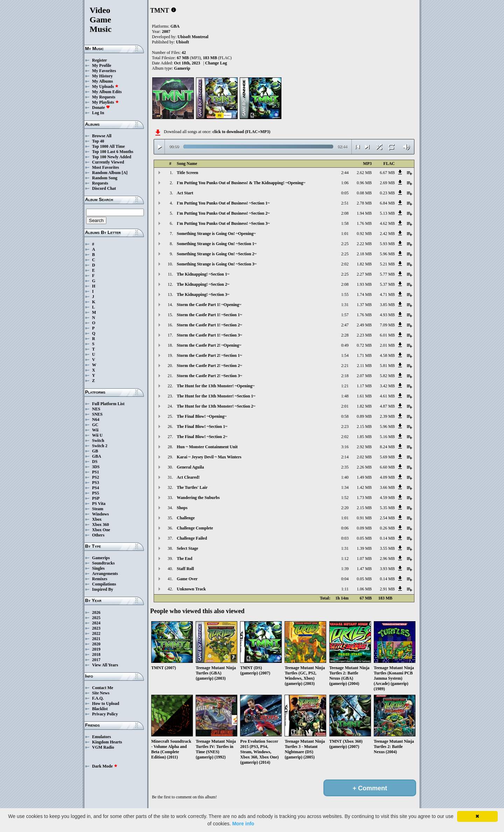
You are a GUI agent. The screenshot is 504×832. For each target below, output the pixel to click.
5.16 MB (387, 437)
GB (95, 451)
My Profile (102, 65)
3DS (96, 467)
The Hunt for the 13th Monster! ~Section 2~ (216, 406)
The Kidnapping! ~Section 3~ (203, 294)
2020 (96, 644)
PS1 (96, 472)
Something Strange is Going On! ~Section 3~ (217, 264)
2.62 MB (364, 173)
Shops (182, 508)
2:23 (345, 427)
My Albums (103, 81)
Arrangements (105, 574)
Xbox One (101, 530)
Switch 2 (100, 446)
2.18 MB (364, 254)
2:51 (345, 203)
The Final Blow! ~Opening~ (202, 416)
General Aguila (190, 467)
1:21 (345, 386)
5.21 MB (387, 264)
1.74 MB (364, 294)
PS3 (96, 483)
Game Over (187, 579)
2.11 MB (364, 366)
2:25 (345, 244)
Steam (98, 509)
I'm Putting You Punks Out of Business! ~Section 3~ (223, 223)
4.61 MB (387, 396)
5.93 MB (387, 244)
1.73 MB (364, 498)
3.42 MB (387, 386)
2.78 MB (364, 203)
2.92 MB (364, 447)
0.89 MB (364, 416)
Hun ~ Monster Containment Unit (207, 447)
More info (243, 824)
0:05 (345, 193)
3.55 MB (387, 548)
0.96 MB (364, 183)
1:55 (345, 294)
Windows (100, 514)
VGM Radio (103, 747)
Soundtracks (103, 563)
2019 (96, 649)
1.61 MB (364, 396)
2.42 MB (387, 234)
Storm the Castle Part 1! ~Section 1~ (209, 315)
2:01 (345, 406)
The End (184, 559)
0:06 (345, 528)
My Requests (104, 97)
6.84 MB (387, 203)
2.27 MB (364, 274)
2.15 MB (364, 427)
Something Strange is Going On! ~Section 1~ (217, 244)
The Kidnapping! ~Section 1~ (203, 274)
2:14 (345, 457)
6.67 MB (387, 173)
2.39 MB (387, 416)
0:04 (345, 579)
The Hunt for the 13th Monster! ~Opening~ (216, 386)
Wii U (97, 435)
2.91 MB (387, 589)
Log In (98, 113)
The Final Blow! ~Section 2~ (202, 437)
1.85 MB (364, 437)
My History (102, 76)
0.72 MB (364, 345)
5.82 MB (387, 376)
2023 (96, 628)
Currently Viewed (108, 162)
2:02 (345, 264)
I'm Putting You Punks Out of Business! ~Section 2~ (223, 213)
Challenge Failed (192, 538)
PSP (96, 498)
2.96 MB (387, 559)
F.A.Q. (98, 698)
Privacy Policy (105, 714)
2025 (96, 618)
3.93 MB (387, 569)
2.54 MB (387, 518)
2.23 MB (364, 335)
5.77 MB (387, 274)
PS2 (96, 477)
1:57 (345, 315)
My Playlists (106, 102)
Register (100, 60)
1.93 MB (364, 284)
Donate (101, 108)
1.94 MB (364, 213)
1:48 (345, 396)
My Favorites (104, 71)
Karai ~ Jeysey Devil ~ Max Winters (209, 457)
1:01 (345, 234)
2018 (96, 654)
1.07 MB (364, 559)
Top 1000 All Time (108, 146)
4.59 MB (387, 498)
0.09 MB (364, 528)
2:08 (345, 213)
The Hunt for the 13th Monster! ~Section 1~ (216, 396)
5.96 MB (387, 254)
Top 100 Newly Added (112, 157)
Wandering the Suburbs (198, 498)
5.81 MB (387, 366)
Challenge (186, 518)
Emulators (101, 737)
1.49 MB (364, 477)
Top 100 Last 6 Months (113, 152)
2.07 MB (364, 376)
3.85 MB (387, 305)
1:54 (345, 355)
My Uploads (105, 86)
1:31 (345, 305)
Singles (98, 568)
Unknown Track (191, 589)
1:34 (345, 487)
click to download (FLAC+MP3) (241, 132)
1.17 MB (364, 386)
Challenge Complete (195, 528)
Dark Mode (105, 766)
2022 (96, 633)
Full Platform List (108, 404)
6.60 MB (387, 467)
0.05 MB (364, 538)
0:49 (345, 345)
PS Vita (99, 504)
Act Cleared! (188, 477)
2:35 (345, 467)
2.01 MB (387, 345)
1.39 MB (364, 548)
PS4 (96, 488)
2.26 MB (364, 467)
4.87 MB (387, 406)
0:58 (345, 416)
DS (95, 462)
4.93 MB (387, 315)
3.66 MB (387, 487)
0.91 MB (364, 518)
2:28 (345, 335)
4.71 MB (387, 294)
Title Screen (187, 173)
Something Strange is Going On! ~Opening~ (216, 234)
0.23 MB (387, 193)
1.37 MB (364, 305)
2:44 (345, 173)
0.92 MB (364, 234)
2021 (96, 639)
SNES (97, 414)
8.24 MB (387, 447)
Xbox (97, 519)
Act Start (185, 193)
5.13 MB (387, 213)
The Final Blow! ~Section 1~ (202, 427)
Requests (100, 183)
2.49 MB (364, 325)
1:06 (345, 183)
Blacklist (100, 709)
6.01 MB (387, 335)
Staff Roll (185, 569)
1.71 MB (364, 355)
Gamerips (101, 558)
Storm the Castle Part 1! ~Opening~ (209, 305)
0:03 (345, 538)
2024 (96, 623)
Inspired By (103, 589)
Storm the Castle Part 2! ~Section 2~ (209, 366)
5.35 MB (387, 508)
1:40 (345, 477)
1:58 (345, 223)
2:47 (345, 325)
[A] (125, 173)
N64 (96, 420)
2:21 (345, 366)
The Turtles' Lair (192, 487)
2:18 (345, 376)
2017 (96, 660)
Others (98, 535)
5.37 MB (387, 284)
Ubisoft (183, 42)
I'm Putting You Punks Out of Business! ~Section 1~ (223, 203)
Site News (101, 693)
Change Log (216, 63)
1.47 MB (364, 569)
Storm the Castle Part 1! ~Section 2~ (209, 325)
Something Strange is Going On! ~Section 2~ (217, 254)
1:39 (345, 569)
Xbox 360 (100, 525)
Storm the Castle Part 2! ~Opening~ (209, 345)
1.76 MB (364, 223)
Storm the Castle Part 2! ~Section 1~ (209, 355)
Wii (95, 430)
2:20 (345, 508)
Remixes (100, 579)
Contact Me (103, 688)
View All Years (105, 665)
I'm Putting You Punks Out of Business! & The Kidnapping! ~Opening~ (241, 183)
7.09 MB (387, 325)
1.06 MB (364, 589)
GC (95, 425)
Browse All (102, 136)
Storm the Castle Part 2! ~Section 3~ (209, 376)
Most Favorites (106, 167)
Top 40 (98, 141)
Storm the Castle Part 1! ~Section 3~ (209, 335)
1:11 (345, 589)
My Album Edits (107, 92)
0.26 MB (387, 528)
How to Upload (106, 703)
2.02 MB (364, 457)
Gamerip (182, 68)
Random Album (106, 173)
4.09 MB (387, 477)
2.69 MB (387, 183)
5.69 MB (387, 457)
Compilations (104, 584)
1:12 (345, 559)
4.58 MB (387, 355)
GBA (97, 456)
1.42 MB (364, 487)
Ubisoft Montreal (193, 37)
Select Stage (187, 548)
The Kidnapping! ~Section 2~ (203, 284)
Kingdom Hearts (107, 742)
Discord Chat (104, 188)
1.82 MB (364, 264)
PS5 (96, 493)
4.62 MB (387, 223)
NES (96, 409)
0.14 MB (387, 538)
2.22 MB (364, 244)
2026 (96, 612)
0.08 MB (364, 193)
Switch (98, 441)
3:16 (345, 447)
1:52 (345, 498)
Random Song (105, 178)
